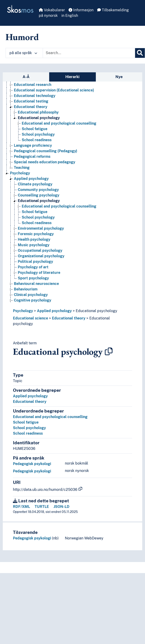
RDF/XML (21, 507)
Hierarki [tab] (72, 77)
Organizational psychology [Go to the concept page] (41, 256)
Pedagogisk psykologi (32, 464)
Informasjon (81, 10)
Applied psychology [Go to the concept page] (31, 179)
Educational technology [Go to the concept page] (35, 96)
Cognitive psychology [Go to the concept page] (33, 300)
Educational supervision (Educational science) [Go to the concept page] (54, 90)
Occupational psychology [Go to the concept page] (40, 250)
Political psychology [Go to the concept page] (35, 262)
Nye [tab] (119, 77)
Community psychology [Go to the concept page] (38, 190)
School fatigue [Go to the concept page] (35, 129)
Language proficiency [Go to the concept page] (33, 145)
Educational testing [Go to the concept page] (31, 101)
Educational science (30, 318)
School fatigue (26, 422)
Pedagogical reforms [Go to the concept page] (32, 157)
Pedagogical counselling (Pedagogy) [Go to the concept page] (45, 151)
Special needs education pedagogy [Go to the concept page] (45, 162)
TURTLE (42, 507)
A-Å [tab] (26, 77)
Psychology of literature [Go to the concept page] (39, 273)
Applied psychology (54, 311)
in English (70, 16)
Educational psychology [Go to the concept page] (39, 118)
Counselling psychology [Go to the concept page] (39, 195)
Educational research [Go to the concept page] (33, 85)
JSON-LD (62, 507)
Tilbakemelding (113, 10)
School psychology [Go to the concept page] (38, 134)
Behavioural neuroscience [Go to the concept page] (36, 284)
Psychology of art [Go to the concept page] (33, 267)
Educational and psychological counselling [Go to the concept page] (59, 123)
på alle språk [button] (23, 53)
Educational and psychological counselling (50, 417)
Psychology (23, 311)
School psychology (29, 428)
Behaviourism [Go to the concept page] (26, 289)
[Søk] (140, 53)
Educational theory (69, 318)
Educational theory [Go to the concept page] (31, 107)
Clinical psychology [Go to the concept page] (31, 295)
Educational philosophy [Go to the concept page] (38, 112)
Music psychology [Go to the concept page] (34, 245)
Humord (22, 37)
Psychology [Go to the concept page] (20, 173)
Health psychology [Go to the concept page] (34, 239)
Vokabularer (52, 10)
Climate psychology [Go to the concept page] (35, 184)
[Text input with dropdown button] (89, 53)
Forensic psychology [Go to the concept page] (36, 234)
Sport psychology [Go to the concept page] (33, 278)
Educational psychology (97, 311)
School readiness (28, 433)
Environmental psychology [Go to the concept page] (41, 228)
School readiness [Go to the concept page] (37, 140)
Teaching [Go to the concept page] (22, 168)
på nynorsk (48, 16)
